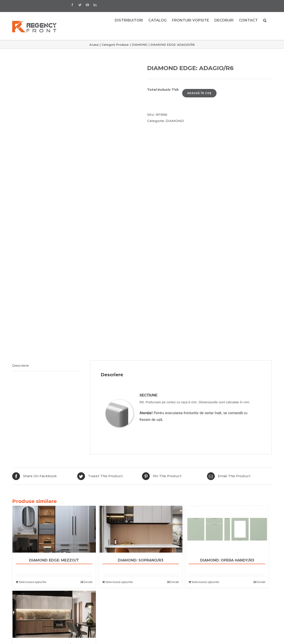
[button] (265, 20)
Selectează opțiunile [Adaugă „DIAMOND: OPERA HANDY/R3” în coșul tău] (205, 582)
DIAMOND (175, 121)
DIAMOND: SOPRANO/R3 (141, 560)
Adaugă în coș (199, 93)
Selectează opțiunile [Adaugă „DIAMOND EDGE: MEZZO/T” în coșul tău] (33, 582)
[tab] (46, 366)
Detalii (88, 582)
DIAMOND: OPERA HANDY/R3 (227, 560)
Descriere (21, 365)
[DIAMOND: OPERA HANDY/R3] (227, 529)
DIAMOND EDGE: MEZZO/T (54, 560)
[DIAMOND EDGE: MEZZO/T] (54, 529)
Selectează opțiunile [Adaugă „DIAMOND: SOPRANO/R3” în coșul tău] (119, 582)
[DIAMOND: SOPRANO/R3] (141, 529)
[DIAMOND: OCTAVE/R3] (54, 614)
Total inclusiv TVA (163, 90)
